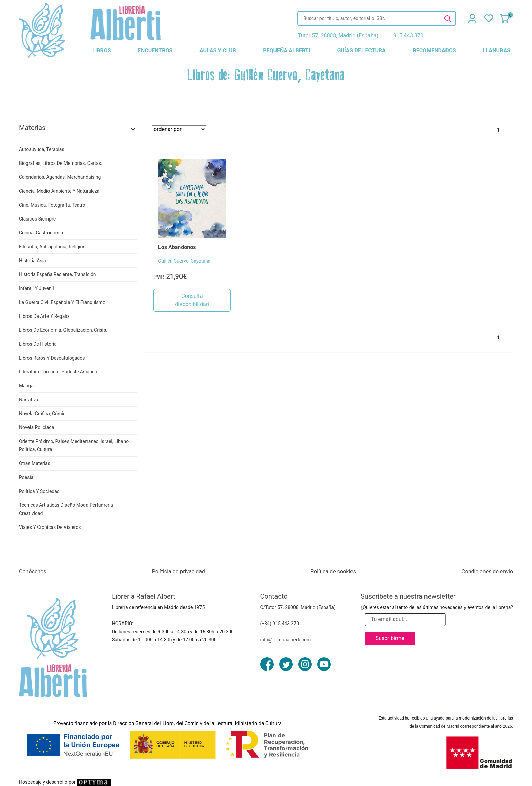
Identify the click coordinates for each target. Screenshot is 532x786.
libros (102, 50)
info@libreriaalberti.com (286, 640)
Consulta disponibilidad (192, 300)
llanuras (497, 50)
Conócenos (33, 571)
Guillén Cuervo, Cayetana (184, 261)
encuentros (155, 50)
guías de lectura (362, 50)
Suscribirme (390, 638)
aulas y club (218, 50)
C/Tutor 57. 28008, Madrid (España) (298, 607)
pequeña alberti (287, 50)
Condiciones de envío (487, 571)
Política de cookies (333, 571)
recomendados (434, 50)
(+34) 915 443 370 (280, 624)
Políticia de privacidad (178, 571)
